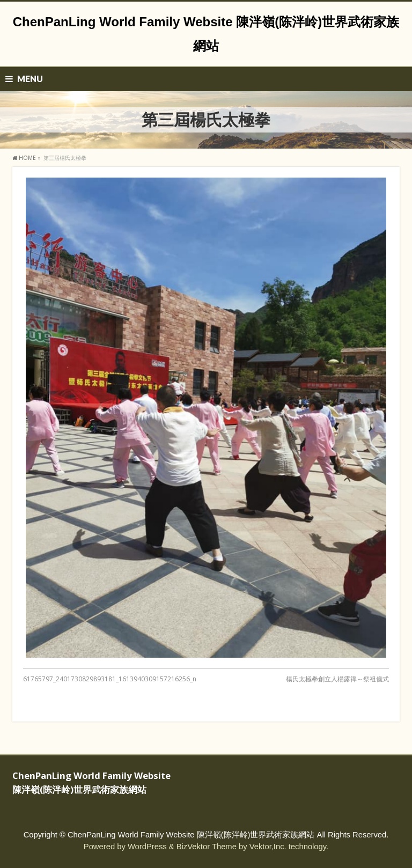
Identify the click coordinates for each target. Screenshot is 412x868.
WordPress (147, 847)
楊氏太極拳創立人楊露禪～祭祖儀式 (337, 679)
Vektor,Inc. (268, 847)
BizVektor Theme (207, 847)
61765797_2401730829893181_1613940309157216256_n (110, 679)
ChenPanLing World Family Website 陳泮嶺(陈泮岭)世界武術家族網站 (191, 835)
